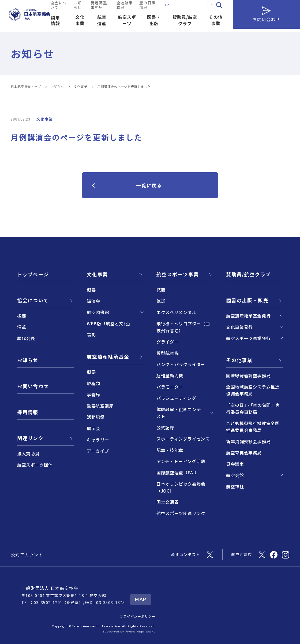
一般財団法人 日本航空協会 (50, 588)
